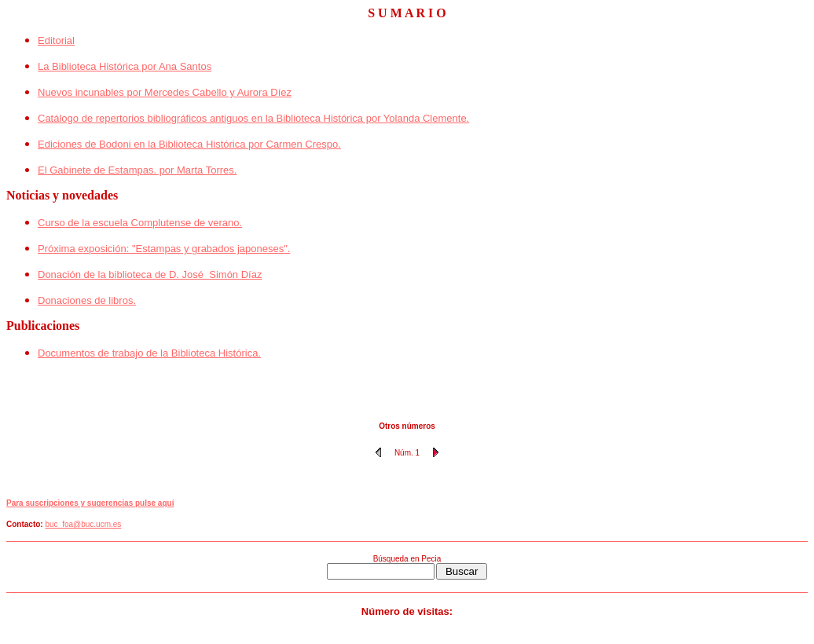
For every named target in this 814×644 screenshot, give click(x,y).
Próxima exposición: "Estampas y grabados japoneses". (164, 249)
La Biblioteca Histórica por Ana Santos (125, 66)
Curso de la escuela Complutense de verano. (140, 223)
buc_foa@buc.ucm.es (83, 524)
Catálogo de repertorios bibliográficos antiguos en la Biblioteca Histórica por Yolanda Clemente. (253, 118)
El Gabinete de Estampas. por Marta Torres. (137, 170)
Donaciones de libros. (87, 300)
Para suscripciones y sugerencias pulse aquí (90, 503)
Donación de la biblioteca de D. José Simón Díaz (150, 274)
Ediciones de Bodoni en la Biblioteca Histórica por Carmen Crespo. (189, 144)
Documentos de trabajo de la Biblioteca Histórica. (149, 353)
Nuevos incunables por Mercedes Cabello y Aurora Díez (165, 92)
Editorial (56, 40)
